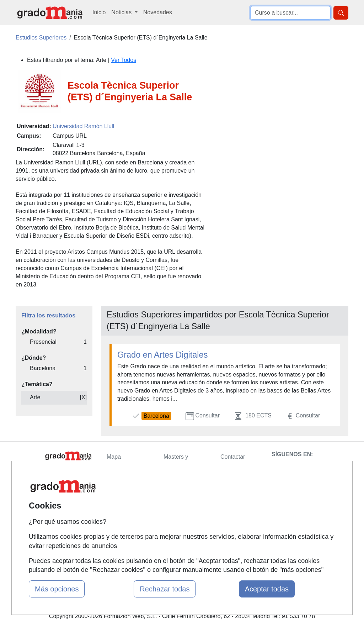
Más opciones (57, 589)
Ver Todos (124, 60)
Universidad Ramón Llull (83, 126)
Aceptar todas (267, 589)
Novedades (158, 12)
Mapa (114, 457)
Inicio (99, 12)
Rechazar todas (165, 589)
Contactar (233, 457)
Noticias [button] (122, 12)
